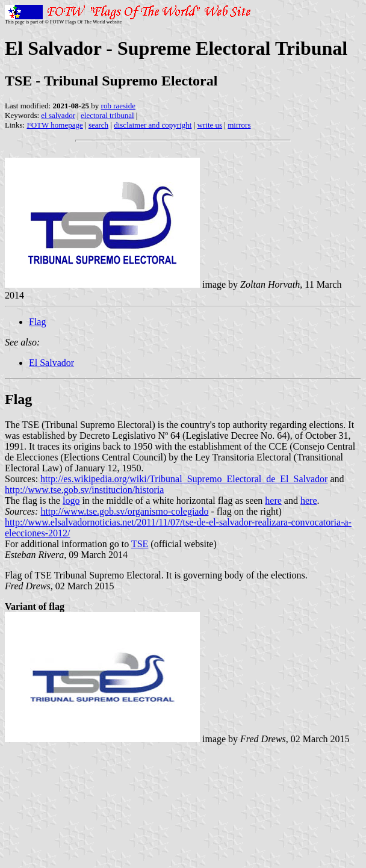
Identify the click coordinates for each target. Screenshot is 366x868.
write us (210, 125)
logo (71, 501)
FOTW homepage (54, 125)
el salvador (58, 115)
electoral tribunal (107, 115)
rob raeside (118, 106)
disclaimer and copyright (153, 125)
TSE (140, 544)
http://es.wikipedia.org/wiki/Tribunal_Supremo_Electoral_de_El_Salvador (184, 479)
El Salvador (51, 363)
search (98, 125)
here (273, 501)
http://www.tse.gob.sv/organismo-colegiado (124, 511)
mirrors (239, 125)
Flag (37, 322)
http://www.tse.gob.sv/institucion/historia (84, 490)
